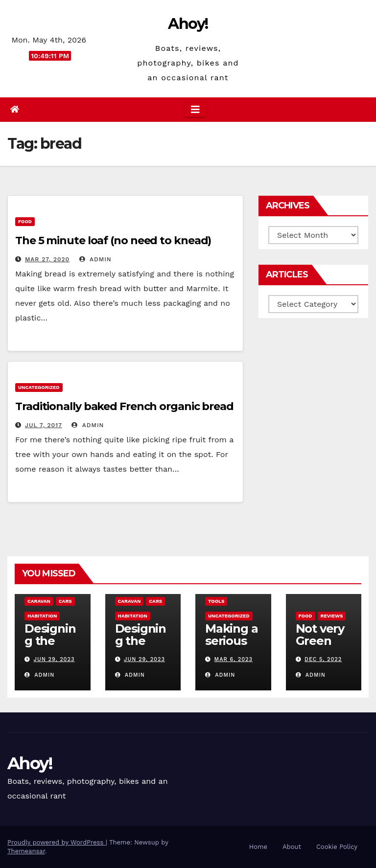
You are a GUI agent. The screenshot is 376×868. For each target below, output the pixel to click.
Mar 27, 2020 (47, 259)
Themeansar (26, 851)
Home (258, 847)
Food (25, 221)
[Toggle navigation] (195, 110)
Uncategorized (39, 387)
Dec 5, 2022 (323, 659)
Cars (65, 601)
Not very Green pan (320, 641)
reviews (332, 616)
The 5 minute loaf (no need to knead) (113, 240)
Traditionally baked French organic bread (124, 406)
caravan (39, 601)
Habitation (42, 616)
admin (95, 259)
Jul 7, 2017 (44, 425)
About (292, 847)
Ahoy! (188, 24)
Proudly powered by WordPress (57, 842)
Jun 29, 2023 (54, 659)
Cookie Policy (337, 847)
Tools (216, 601)
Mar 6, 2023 (234, 659)
